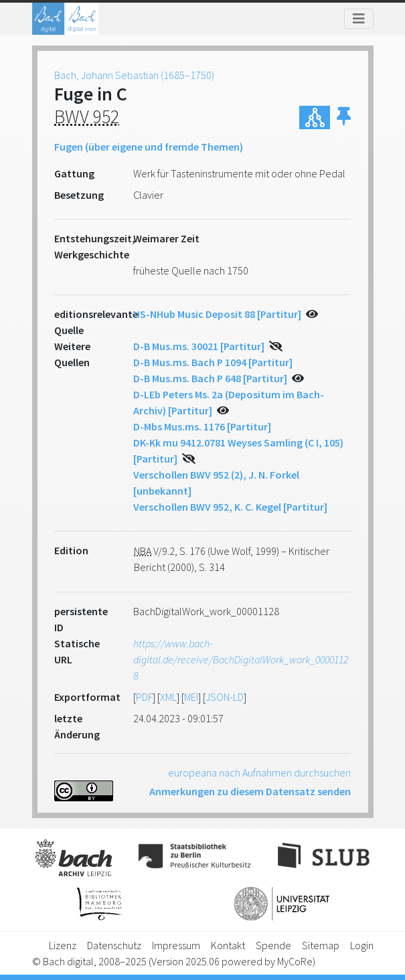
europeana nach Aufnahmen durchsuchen (259, 772)
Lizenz (63, 945)
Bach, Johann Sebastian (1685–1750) (134, 75)
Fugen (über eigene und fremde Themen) (149, 147)
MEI (191, 697)
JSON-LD (225, 697)
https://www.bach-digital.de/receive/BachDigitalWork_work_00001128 (241, 659)
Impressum (176, 945)
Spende (273, 945)
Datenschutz (114, 945)
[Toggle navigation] (359, 19)
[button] (344, 117)
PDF (144, 697)
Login (362, 945)
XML (168, 697)
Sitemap (321, 945)
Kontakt (228, 945)
